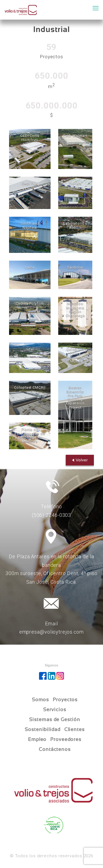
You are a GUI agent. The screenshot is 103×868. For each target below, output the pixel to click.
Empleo (37, 739)
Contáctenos (55, 749)
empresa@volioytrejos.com (52, 632)
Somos (41, 700)
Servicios (55, 710)
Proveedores (66, 739)
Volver (78, 461)
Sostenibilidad (43, 729)
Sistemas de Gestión (55, 719)
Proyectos (65, 700)
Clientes (74, 729)
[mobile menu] (96, 8)
